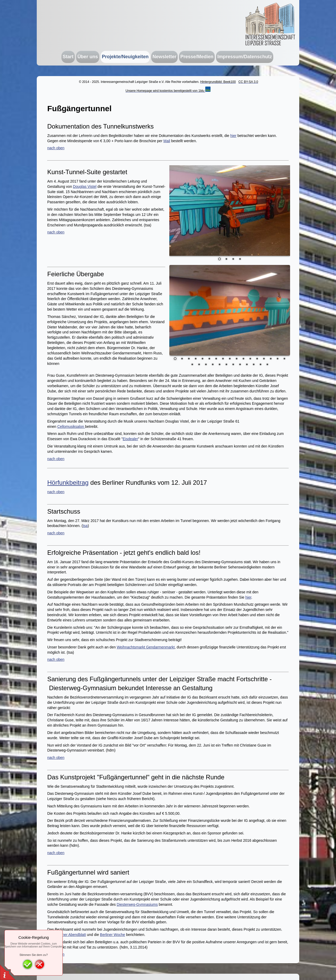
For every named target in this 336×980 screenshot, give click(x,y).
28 (260, 365)
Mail (167, 141)
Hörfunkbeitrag (68, 483)
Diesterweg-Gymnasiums (137, 904)
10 (237, 359)
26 (247, 365)
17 (284, 359)
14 (264, 359)
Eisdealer (130, 439)
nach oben (56, 148)
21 (213, 365)
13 (257, 359)
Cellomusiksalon (71, 427)
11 (243, 359)
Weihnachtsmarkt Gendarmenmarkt (146, 647)
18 (192, 365)
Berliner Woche (112, 935)
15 (271, 359)
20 (206, 365)
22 (219, 365)
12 (250, 359)
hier (233, 136)
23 (226, 365)
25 (240, 365)
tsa (85, 526)
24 (233, 365)
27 (254, 365)
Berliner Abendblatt (70, 935)
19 (199, 365)
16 (277, 359)
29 (267, 365)
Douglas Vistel (85, 187)
